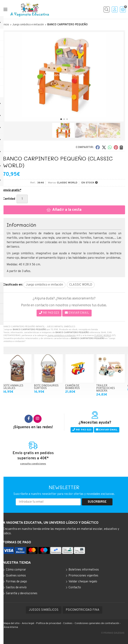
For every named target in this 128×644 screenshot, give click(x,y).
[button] (61, 119)
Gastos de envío (16, 588)
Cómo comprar (16, 570)
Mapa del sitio (12, 623)
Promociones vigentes (83, 576)
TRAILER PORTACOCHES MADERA (106, 388)
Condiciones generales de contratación (97, 623)
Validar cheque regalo (83, 582)
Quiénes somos (16, 576)
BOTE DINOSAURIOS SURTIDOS (46, 387)
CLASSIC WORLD (103, 336)
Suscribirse (97, 502)
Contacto (75, 588)
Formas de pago (16, 582)
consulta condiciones (33, 464)
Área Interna (11, 627)
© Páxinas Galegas (113, 633)
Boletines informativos (84, 570)
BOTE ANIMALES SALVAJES (13, 387)
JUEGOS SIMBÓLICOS (44, 610)
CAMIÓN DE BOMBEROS (72, 387)
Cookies (68, 623)
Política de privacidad (49, 623)
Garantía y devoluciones (22, 593)
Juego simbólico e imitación (62, 336)
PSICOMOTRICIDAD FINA (83, 610)
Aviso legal (28, 623)
